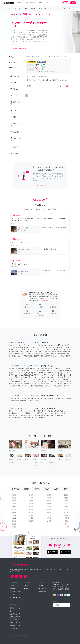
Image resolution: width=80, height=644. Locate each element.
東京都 (26, 489)
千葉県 (14, 524)
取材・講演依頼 (15, 617)
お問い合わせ (42, 592)
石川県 (31, 498)
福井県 (31, 501)
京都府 (66, 489)
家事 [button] (26, 8)
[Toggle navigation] (77, 3)
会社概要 (13, 586)
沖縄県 (66, 521)
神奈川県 (37, 489)
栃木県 (14, 518)
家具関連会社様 (15, 614)
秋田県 (14, 507)
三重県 (31, 518)
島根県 (49, 507)
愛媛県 (66, 495)
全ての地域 (15, 489)
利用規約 (13, 589)
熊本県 (66, 509)
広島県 (49, 512)
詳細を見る (45, 300)
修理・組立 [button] (18, 8)
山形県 (14, 509)
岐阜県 (31, 509)
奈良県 (49, 498)
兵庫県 (49, 495)
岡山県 (49, 509)
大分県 (66, 512)
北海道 (14, 495)
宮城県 (14, 504)
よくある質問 (42, 589)
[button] (27, 306)
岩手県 (14, 501)
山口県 (49, 515)
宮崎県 (66, 515)
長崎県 (66, 507)
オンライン (66, 527)
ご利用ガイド (42, 586)
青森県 (14, 498)
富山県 (31, 495)
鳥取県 (49, 504)
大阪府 (56, 489)
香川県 (49, 521)
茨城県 (14, 515)
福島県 (14, 512)
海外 (66, 524)
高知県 (66, 498)
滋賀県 (31, 521)
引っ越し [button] (33, 8)
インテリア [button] (43, 8)
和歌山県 (49, 501)
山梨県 (31, 504)
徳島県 (49, 518)
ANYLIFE (27, 586)
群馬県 (14, 521)
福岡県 (66, 501)
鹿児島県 (66, 518)
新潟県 (14, 527)
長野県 (31, 507)
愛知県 (31, 515)
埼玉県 (47, 489)
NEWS (26, 589)
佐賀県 (66, 504)
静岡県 (31, 512)
